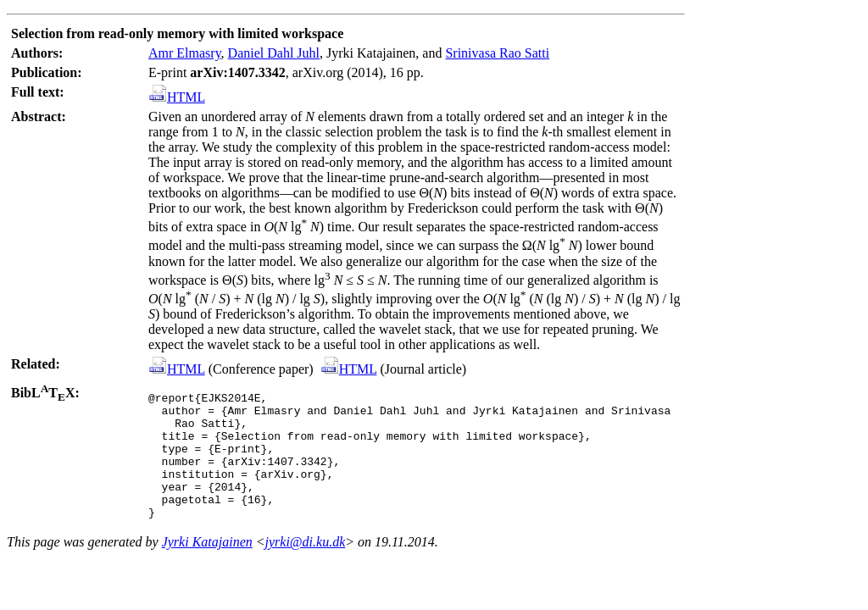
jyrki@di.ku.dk (306, 567)
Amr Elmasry (185, 53)
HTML (177, 97)
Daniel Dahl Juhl (274, 53)
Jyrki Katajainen (207, 567)
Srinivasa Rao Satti (497, 53)
